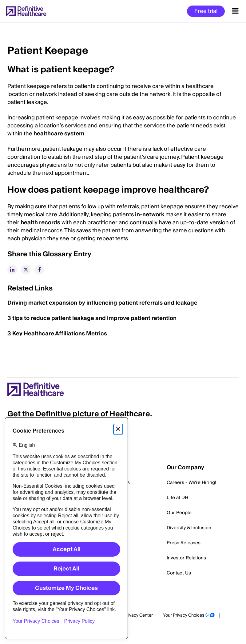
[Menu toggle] (235, 11)
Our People (179, 513)
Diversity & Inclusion (189, 528)
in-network (150, 215)
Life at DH (177, 498)
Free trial (206, 11)
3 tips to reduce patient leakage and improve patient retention (92, 318)
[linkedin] (12, 270)
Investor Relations (186, 558)
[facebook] (39, 270)
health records (40, 223)
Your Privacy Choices (184, 615)
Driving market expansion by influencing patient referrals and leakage (102, 303)
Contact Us (179, 573)
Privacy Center (138, 615)
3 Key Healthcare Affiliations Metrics (57, 334)
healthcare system (59, 134)
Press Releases (184, 543)
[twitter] (26, 270)
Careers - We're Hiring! (191, 482)
